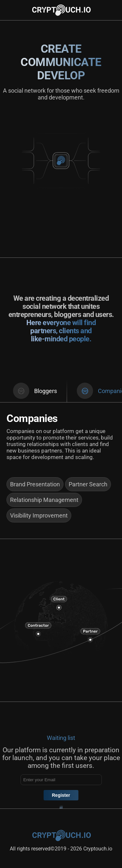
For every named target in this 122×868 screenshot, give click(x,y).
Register (61, 795)
